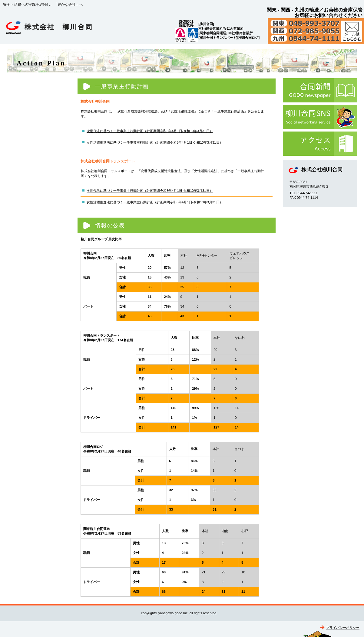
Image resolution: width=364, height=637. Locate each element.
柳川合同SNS (320, 117)
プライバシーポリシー (343, 628)
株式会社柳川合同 (64, 29)
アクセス (320, 144)
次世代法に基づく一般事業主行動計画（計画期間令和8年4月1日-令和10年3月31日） (150, 131)
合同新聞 (320, 90)
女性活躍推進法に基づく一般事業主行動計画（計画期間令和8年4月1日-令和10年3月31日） (155, 142)
